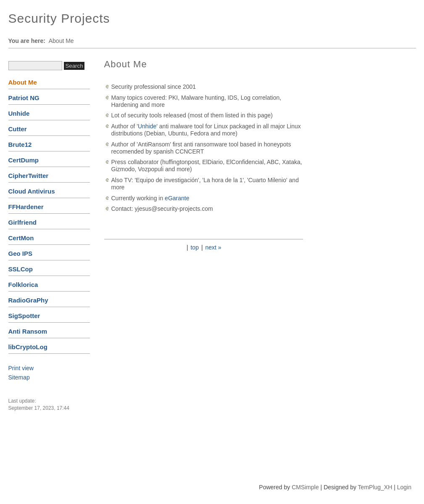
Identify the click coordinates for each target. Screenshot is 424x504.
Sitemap (19, 377)
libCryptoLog (28, 347)
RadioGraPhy (28, 300)
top (194, 247)
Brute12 (20, 145)
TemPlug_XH (375, 487)
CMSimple (305, 487)
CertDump (24, 160)
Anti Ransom (28, 331)
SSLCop (21, 269)
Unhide (19, 113)
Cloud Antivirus (32, 191)
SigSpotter (24, 316)
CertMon (21, 238)
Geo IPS (21, 253)
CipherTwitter (29, 176)
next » (213, 247)
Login (404, 487)
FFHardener (26, 207)
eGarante (177, 198)
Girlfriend (23, 222)
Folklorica (23, 285)
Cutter (18, 129)
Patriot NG (24, 98)
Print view (21, 368)
